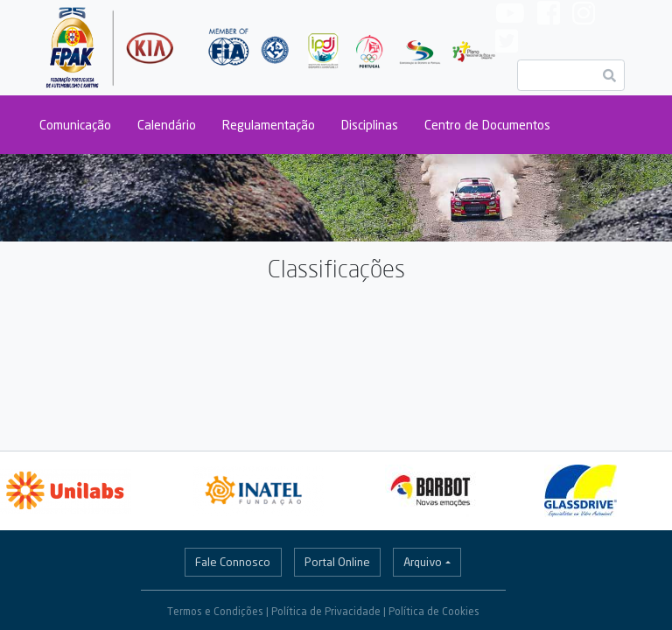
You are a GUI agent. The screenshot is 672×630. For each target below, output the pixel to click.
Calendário (167, 125)
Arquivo (423, 562)
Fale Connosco (233, 562)
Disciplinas (370, 125)
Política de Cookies (434, 611)
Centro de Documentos (487, 125)
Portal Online (337, 562)
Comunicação (75, 125)
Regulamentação (269, 125)
